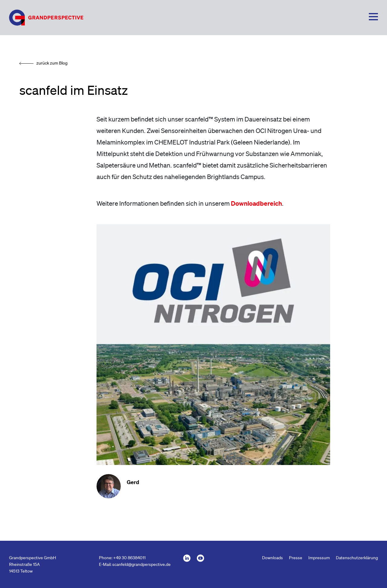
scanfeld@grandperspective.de (141, 564)
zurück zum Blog (52, 63)
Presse (296, 558)
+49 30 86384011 (129, 558)
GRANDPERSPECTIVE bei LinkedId (187, 558)
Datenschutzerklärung (357, 558)
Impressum (319, 558)
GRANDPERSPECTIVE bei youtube (200, 558)
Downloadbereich (256, 203)
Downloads (272, 558)
